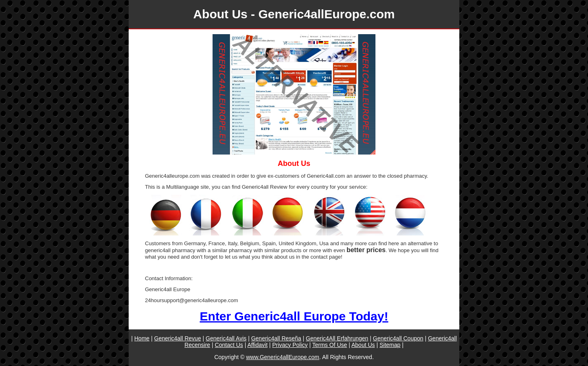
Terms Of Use (330, 345)
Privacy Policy (290, 345)
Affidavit (257, 345)
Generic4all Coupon (398, 338)
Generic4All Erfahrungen (337, 338)
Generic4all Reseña (276, 338)
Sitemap (390, 345)
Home (142, 338)
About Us (363, 345)
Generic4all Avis (226, 338)
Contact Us (229, 345)
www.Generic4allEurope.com (283, 357)
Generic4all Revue (178, 338)
